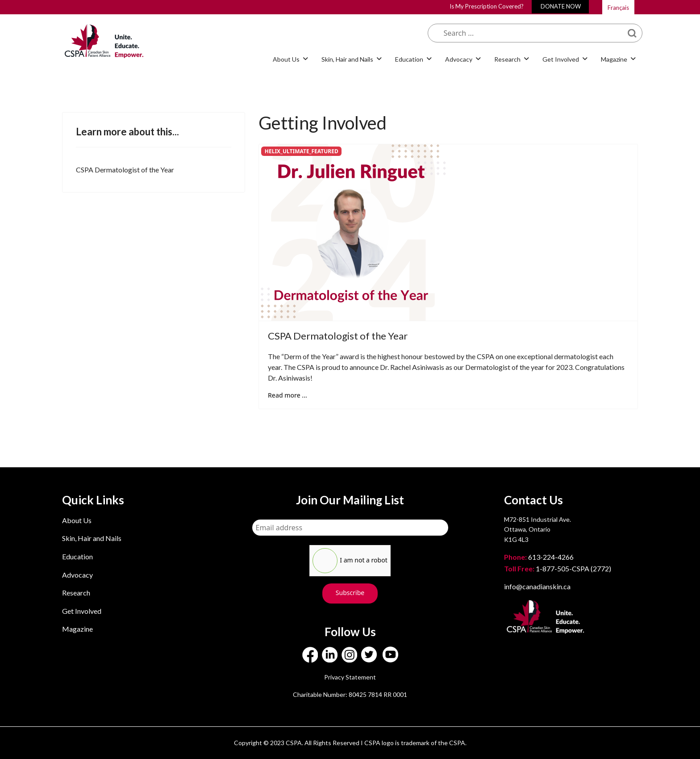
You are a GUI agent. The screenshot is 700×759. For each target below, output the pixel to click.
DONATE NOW (561, 6)
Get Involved (561, 59)
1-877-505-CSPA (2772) (558, 568)
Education (409, 59)
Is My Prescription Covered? (487, 6)
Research (507, 59)
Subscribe (350, 593)
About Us (286, 59)
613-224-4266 (540, 557)
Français (618, 8)
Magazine (614, 59)
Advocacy (459, 59)
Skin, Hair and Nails (347, 59)
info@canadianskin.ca (537, 586)
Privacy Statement (350, 677)
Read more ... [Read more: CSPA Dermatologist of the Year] (287, 395)
